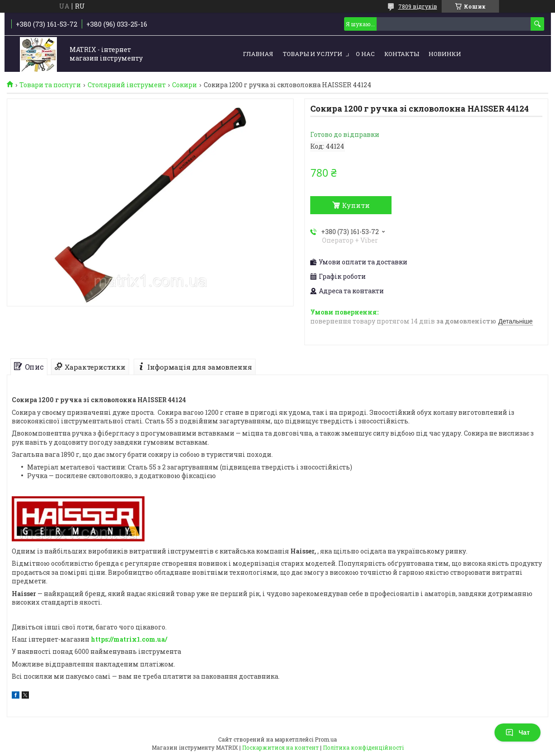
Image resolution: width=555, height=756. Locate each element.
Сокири (184, 85)
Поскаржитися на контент (280, 747)
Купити (356, 205)
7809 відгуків (418, 6)
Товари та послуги (50, 85)
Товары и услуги (312, 54)
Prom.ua (326, 739)
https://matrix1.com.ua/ (129, 639)
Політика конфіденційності (363, 747)
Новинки (445, 54)
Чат (518, 733)
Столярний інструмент (127, 85)
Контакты (402, 54)
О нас (365, 54)
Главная (258, 54)
